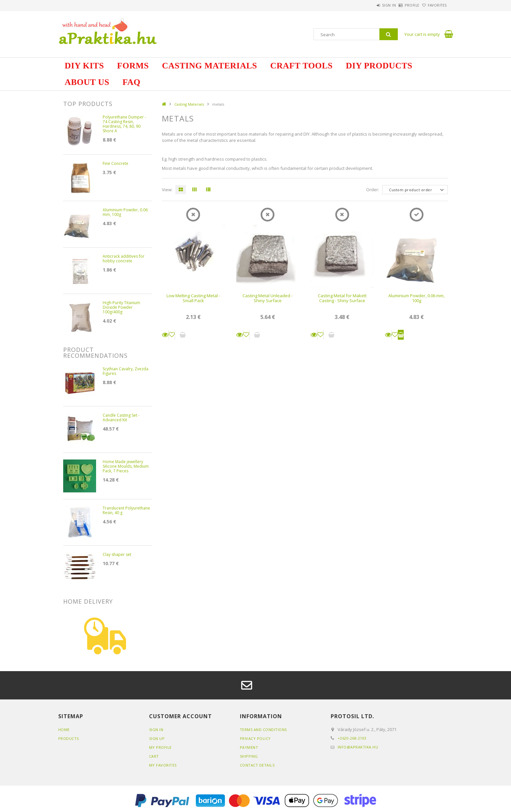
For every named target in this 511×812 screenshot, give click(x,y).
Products (69, 738)
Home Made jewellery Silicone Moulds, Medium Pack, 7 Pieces (126, 467)
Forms (133, 66)
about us (87, 82)
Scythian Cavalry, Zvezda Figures (126, 371)
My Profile (160, 747)
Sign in (371, 5)
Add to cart (401, 335)
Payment (249, 747)
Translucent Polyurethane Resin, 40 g (126, 511)
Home (64, 730)
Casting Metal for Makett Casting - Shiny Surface (342, 298)
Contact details (257, 765)
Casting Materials (209, 66)
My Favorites (163, 765)
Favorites (434, 5)
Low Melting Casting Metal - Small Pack (193, 298)
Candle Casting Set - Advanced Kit (121, 418)
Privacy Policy (255, 738)
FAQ (131, 82)
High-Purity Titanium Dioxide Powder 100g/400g (121, 308)
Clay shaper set (117, 555)
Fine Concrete (115, 164)
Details (165, 335)
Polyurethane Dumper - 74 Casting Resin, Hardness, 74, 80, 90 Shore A (124, 124)
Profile (401, 5)
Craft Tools (301, 66)
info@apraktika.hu (358, 747)
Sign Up (157, 738)
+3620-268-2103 (352, 738)
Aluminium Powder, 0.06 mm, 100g (416, 298)
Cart (154, 756)
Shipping (249, 756)
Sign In (156, 730)
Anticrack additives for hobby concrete (124, 259)
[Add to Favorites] (172, 335)
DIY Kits (84, 66)
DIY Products (379, 66)
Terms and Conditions (263, 730)
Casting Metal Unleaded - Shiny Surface (268, 298)
